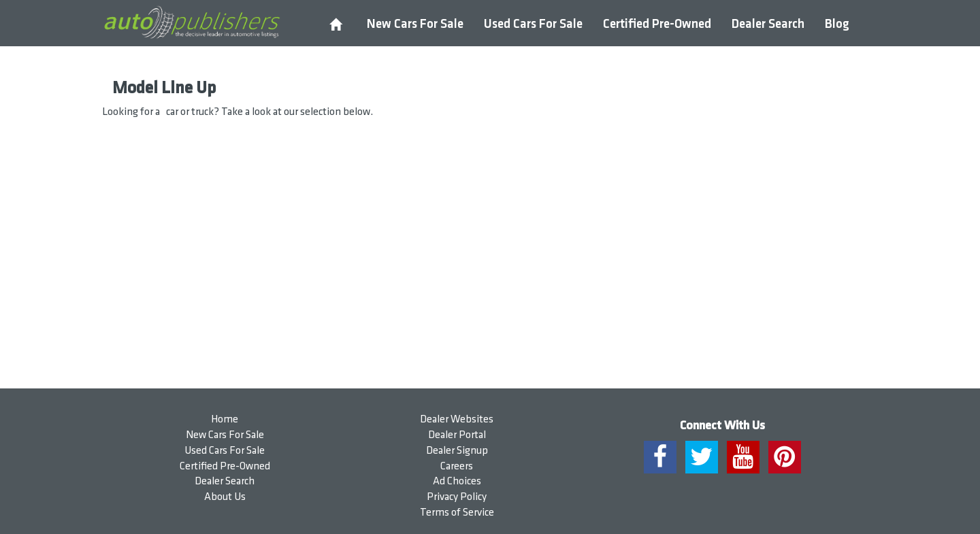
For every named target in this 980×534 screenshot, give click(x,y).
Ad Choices (457, 481)
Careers (457, 466)
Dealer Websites (457, 419)
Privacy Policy (457, 497)
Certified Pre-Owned (657, 24)
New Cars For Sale (415, 24)
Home (225, 419)
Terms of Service (457, 513)
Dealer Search (768, 24)
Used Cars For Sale (533, 24)
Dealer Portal (457, 435)
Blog (837, 24)
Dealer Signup (457, 451)
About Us (225, 497)
